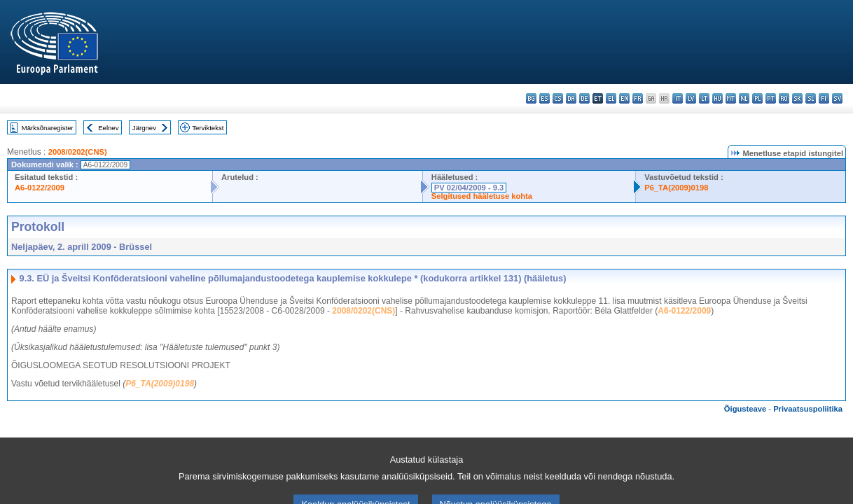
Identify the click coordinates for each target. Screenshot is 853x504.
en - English (624, 98)
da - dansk (571, 98)
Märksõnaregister (48, 128)
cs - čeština (558, 98)
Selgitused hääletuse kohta (482, 196)
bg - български (531, 98)
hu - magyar (717, 98)
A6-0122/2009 (40, 188)
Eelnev (108, 128)
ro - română (784, 98)
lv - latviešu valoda (691, 98)
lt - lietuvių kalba (704, 98)
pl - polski (757, 98)
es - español (545, 98)
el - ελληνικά (611, 98)
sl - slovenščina (811, 98)
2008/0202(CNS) (78, 152)
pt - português (771, 98)
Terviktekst (208, 128)
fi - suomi (824, 98)
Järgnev (144, 128)
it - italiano (678, 98)
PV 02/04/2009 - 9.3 (469, 188)
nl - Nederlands (744, 98)
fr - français (638, 98)
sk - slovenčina (797, 98)
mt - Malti (731, 98)
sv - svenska (837, 98)
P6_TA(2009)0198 (676, 188)
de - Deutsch (584, 98)
